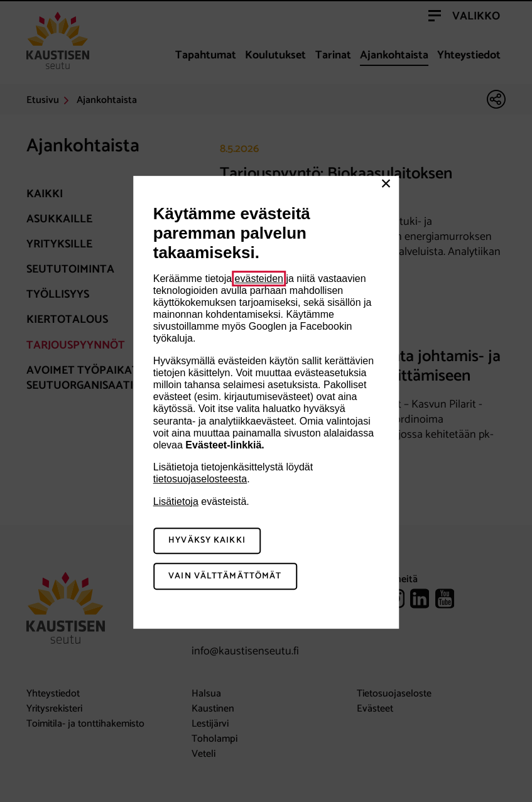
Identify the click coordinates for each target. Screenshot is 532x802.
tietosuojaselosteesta (200, 479)
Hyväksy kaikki (207, 541)
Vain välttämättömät (225, 576)
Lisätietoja (176, 501)
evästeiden (259, 279)
